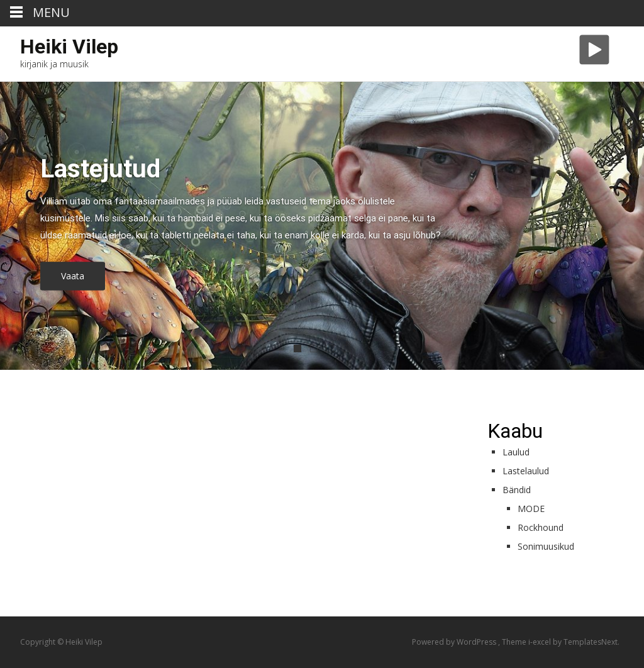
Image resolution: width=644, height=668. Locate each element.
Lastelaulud (526, 471)
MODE (531, 509)
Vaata (73, 276)
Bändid (517, 490)
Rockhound (541, 527)
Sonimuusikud (546, 546)
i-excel (541, 642)
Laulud (516, 452)
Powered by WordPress (455, 642)
